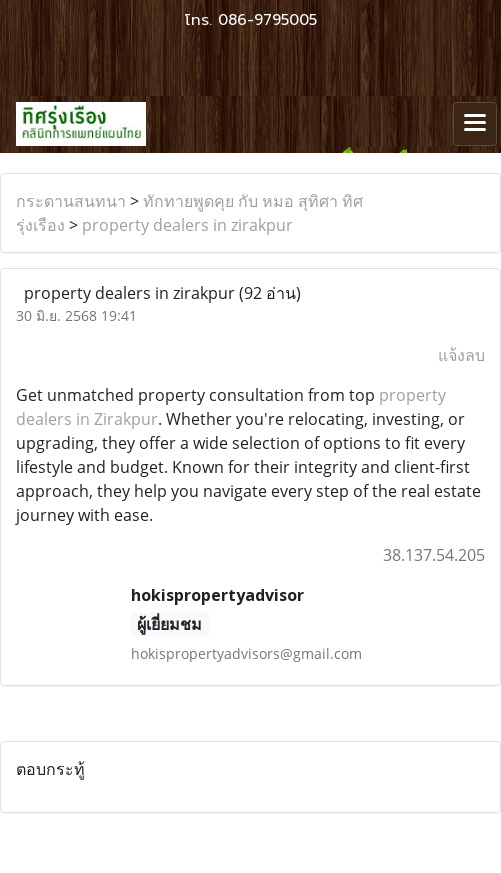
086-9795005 (267, 20)
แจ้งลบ (461, 355)
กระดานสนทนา (71, 201)
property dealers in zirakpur (187, 225)
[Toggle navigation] (475, 124)
